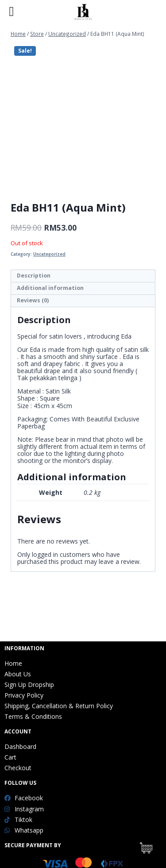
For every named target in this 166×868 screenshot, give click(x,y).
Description (34, 276)
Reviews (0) (33, 300)
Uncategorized (49, 254)
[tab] (83, 276)
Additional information (50, 288)
